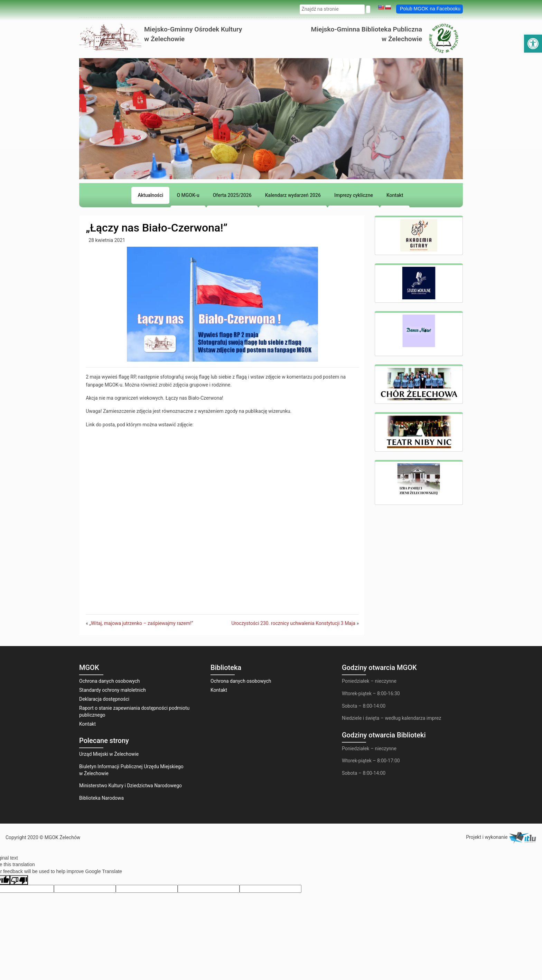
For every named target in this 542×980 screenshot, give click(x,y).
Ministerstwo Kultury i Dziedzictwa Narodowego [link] (130, 786)
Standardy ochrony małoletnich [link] (113, 690)
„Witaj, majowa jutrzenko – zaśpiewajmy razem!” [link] (141, 623)
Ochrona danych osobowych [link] (110, 681)
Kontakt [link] (87, 724)
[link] (533, 44)
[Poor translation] (19, 880)
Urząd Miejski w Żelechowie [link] (109, 754)
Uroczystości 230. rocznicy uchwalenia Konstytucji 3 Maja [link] (293, 623)
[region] (271, 154)
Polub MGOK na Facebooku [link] (430, 9)
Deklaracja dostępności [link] (104, 699)
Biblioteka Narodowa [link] (101, 798)
